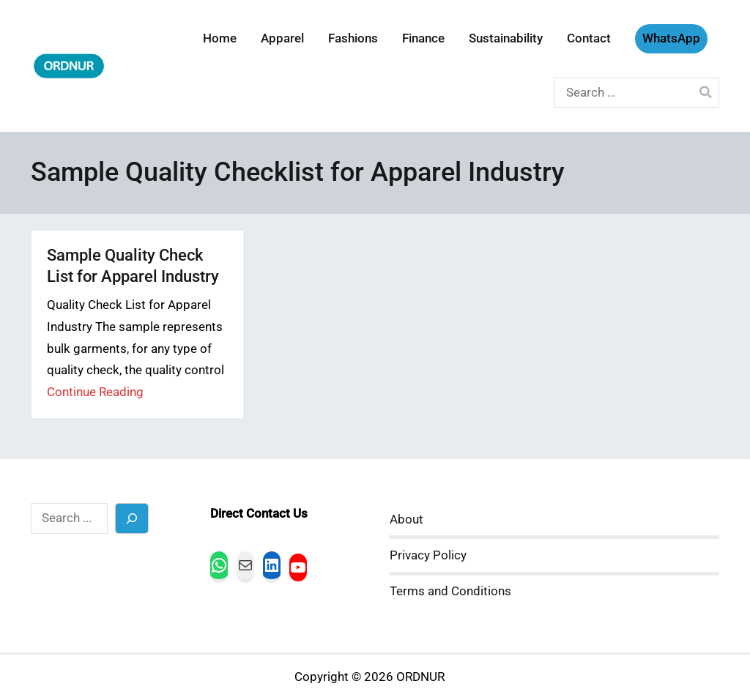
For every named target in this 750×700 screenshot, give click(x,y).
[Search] (132, 518)
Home (220, 38)
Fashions (353, 38)
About (406, 520)
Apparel (282, 38)
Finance (423, 38)
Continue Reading (95, 392)
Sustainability (506, 38)
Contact (589, 38)
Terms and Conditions (450, 591)
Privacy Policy (428, 555)
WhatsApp (671, 38)
